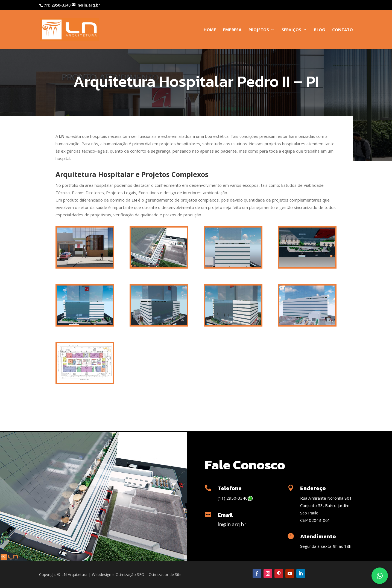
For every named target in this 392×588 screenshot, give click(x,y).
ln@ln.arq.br (232, 524)
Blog (319, 30)
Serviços (291, 30)
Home (210, 30)
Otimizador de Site (165, 574)
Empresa (232, 30)
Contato (343, 30)
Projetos (259, 30)
